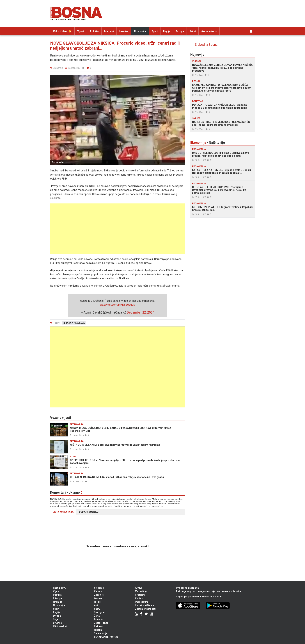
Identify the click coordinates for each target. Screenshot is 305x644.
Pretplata (140, 595)
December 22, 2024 (141, 312)
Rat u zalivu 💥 (62, 31)
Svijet (193, 31)
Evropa (180, 31)
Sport (155, 31)
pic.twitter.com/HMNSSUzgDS (117, 305)
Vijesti (81, 31)
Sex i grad (100, 612)
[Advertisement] (118, 229)
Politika (94, 31)
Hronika (124, 31)
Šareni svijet (101, 633)
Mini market (60, 626)
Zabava (98, 626)
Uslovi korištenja (145, 605)
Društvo (57, 623)
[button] (182, 78)
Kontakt (139, 598)
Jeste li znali (101, 623)
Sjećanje (99, 588)
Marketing (141, 591)
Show (97, 609)
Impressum (141, 602)
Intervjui (109, 31)
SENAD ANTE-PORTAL (106, 637)
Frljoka (98, 630)
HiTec (97, 602)
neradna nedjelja (74, 323)
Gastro (98, 598)
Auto (97, 605)
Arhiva (139, 588)
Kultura (98, 591)
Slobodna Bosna (206, 45)
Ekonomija (140, 31)
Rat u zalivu (60, 588)
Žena (97, 616)
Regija (167, 31)
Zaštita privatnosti (145, 609)
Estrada (98, 619)
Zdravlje (99, 595)
